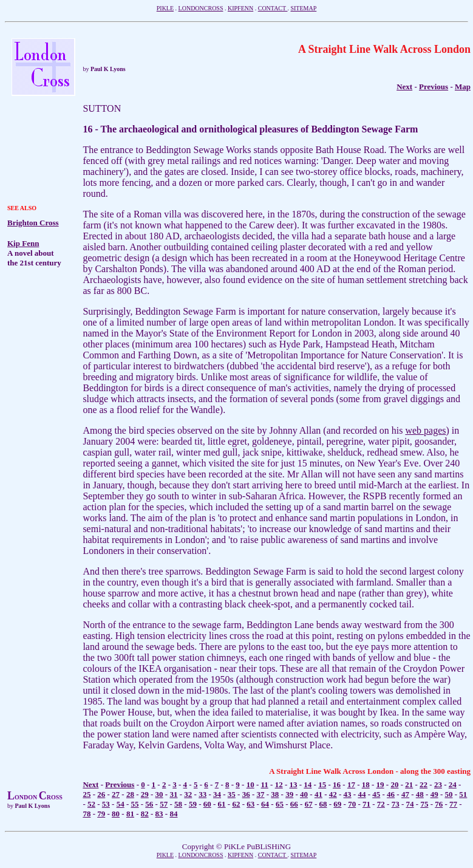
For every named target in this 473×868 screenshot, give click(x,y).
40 (304, 794)
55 (135, 804)
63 (250, 804)
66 (294, 804)
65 (280, 804)
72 (381, 804)
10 (250, 784)
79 (101, 814)
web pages (425, 430)
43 (348, 794)
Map (463, 87)
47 (405, 794)
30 (159, 794)
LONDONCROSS (201, 8)
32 (188, 794)
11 (265, 784)
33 (202, 794)
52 (91, 804)
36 (246, 794)
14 (308, 784)
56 (149, 804)
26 (101, 794)
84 (173, 814)
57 (164, 804)
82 (145, 814)
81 (130, 814)
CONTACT (273, 8)
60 (207, 804)
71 (366, 804)
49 (434, 794)
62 (236, 804)
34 (217, 794)
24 (453, 784)
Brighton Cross (33, 223)
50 (448, 794)
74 (410, 804)
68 (323, 804)
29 (145, 794)
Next (90, 784)
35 (232, 794)
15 (322, 784)
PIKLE (165, 8)
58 (178, 804)
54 (121, 804)
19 (380, 784)
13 (294, 784)
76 (439, 804)
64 (265, 804)
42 (333, 794)
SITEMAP (303, 8)
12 (279, 784)
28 (130, 794)
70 (352, 804)
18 (366, 784)
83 (159, 814)
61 (222, 804)
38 (275, 794)
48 (420, 794)
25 (87, 794)
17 (351, 784)
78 (87, 814)
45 (376, 794)
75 (424, 804)
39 (289, 794)
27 (116, 794)
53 (106, 804)
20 (394, 784)
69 (337, 804)
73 (396, 804)
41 (318, 794)
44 (362, 794)
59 (193, 804)
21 (409, 784)
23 (438, 784)
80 (116, 814)
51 (463, 794)
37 (261, 794)
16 (337, 784)
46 (391, 794)
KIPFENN (240, 8)
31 (173, 794)
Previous (434, 87)
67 (309, 804)
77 (453, 804)
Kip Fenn (23, 243)
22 (424, 784)
